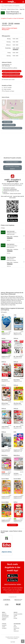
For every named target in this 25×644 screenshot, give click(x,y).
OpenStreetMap (16, 119)
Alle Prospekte (13, 525)
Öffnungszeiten (5, 615)
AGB (15, 630)
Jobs (15, 625)
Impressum (16, 631)
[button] (21, 101)
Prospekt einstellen (18, 614)
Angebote (4, 618)
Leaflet (10, 119)
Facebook (4, 625)
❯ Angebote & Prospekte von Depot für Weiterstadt (12, 18)
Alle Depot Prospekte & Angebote (11, 74)
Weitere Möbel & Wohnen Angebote (12, 168)
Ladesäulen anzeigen (9, 125)
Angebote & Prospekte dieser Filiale (12, 71)
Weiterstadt (3, 9)
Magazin (4, 620)
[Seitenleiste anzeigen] (23, 641)
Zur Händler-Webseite (12, 162)
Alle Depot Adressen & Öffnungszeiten (12, 76)
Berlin (15, 2)
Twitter (4, 627)
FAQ (15, 617)
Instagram (4, 628)
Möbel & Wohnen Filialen (13, 9)
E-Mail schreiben (6, 89)
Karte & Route (6, 97)
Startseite (4, 614)
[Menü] (2, 2)
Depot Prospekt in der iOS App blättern (13, 590)
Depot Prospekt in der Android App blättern (12, 588)
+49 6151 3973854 (7, 88)
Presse (15, 627)
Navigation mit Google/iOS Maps (12, 128)
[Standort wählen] (23, 2)
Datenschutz (16, 628)
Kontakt (15, 618)
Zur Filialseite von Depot (8, 91)
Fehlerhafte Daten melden (8, 80)
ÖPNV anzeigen (7, 122)
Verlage (15, 615)
